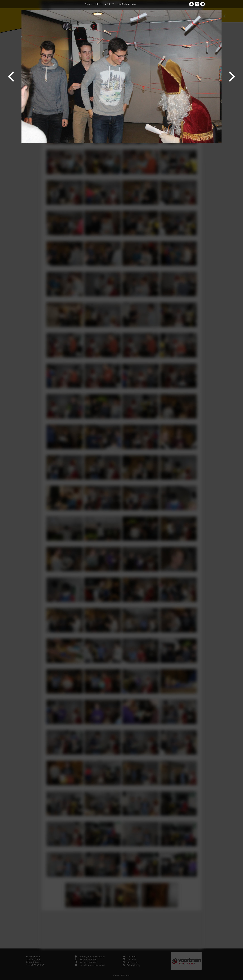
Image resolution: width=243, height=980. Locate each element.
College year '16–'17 (104, 4)
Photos (88, 4)
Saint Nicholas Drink (126, 4)
